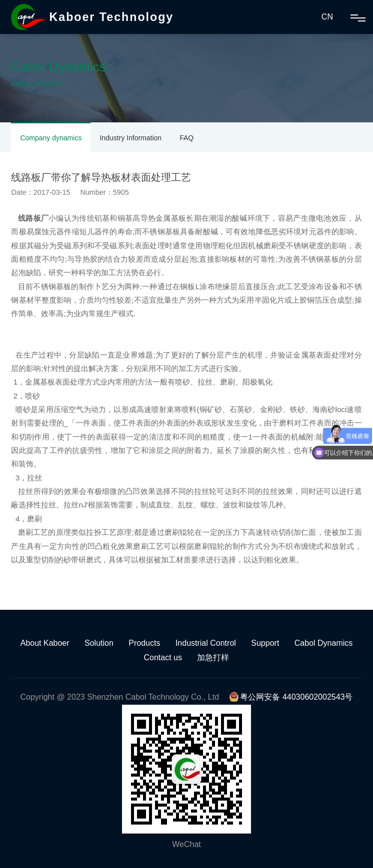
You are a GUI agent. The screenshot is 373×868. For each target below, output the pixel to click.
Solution (99, 643)
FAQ (186, 138)
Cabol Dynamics (323, 643)
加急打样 (213, 657)
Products (144, 643)
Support (265, 643)
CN (327, 17)
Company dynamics (51, 138)
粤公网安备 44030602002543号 (291, 697)
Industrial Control (206, 643)
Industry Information (130, 138)
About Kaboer (45, 643)
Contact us (163, 657)
